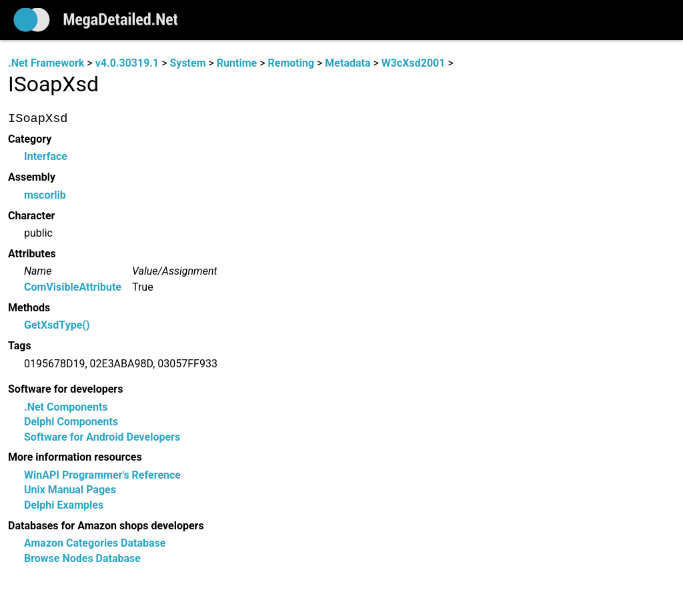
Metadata (348, 63)
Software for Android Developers (102, 437)
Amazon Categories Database (95, 544)
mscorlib (45, 195)
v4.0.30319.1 (127, 63)
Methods (29, 308)
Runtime (237, 63)
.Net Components (66, 407)
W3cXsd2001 (414, 63)
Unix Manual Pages (70, 490)
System (187, 63)
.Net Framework (46, 63)
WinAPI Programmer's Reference (102, 475)
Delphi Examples (64, 505)
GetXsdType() (57, 326)
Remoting (291, 63)
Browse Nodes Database (82, 558)
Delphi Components (71, 422)
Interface (46, 157)
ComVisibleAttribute (73, 287)
